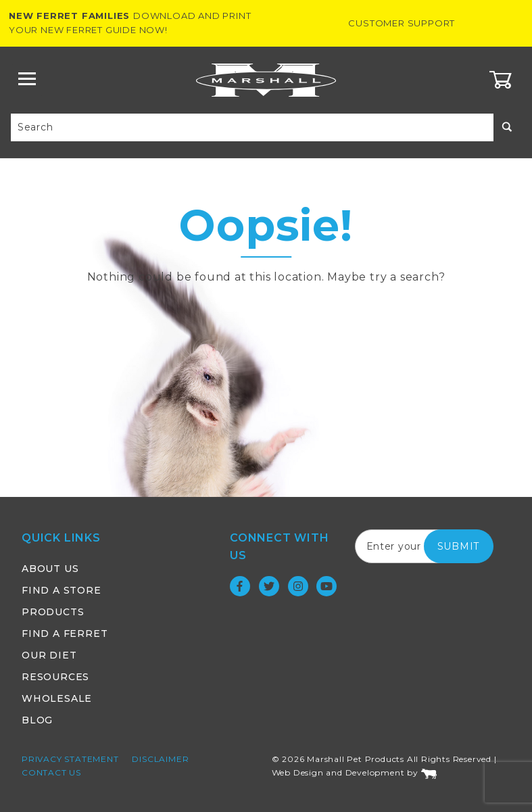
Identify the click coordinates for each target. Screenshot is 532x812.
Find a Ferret (65, 634)
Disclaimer (160, 759)
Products (53, 612)
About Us (50, 569)
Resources (55, 677)
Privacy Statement (70, 759)
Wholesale (57, 698)
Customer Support (402, 23)
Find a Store (62, 590)
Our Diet (49, 655)
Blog (37, 720)
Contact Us (51, 772)
